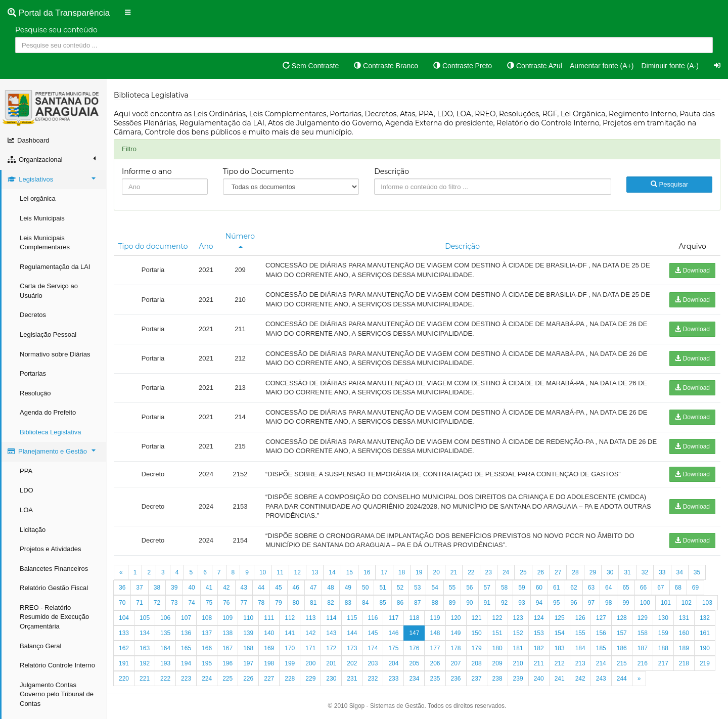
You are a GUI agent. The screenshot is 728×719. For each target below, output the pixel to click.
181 (518, 648)
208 (477, 663)
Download (692, 271)
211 (539, 663)
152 (518, 633)
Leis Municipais (42, 218)
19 (419, 572)
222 (165, 679)
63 (591, 588)
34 (680, 572)
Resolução (35, 393)
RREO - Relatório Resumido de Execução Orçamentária (54, 617)
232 (373, 679)
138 (227, 633)
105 (145, 618)
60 (539, 588)
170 (290, 648)
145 (373, 633)
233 (393, 679)
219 (705, 663)
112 (290, 618)
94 (539, 603)
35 (697, 572)
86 (400, 603)
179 (477, 648)
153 (539, 633)
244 (622, 679)
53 (417, 588)
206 (435, 663)
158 (643, 633)
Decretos (33, 315)
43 (244, 588)
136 (186, 633)
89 (452, 603)
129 (643, 618)
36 (122, 588)
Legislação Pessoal (48, 334)
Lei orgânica (38, 198)
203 (373, 663)
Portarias (33, 373)
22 (471, 572)
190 (705, 648)
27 (558, 572)
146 (393, 633)
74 (191, 603)
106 (165, 618)
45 (278, 588)
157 (622, 633)
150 (477, 633)
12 (298, 572)
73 (174, 603)
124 (539, 618)
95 (556, 603)
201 (331, 663)
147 (414, 633)
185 (601, 648)
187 (643, 648)
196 (227, 663)
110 (248, 618)
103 (707, 603)
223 (186, 679)
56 (469, 588)
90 (469, 603)
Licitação (33, 530)
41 (209, 588)
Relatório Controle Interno (57, 665)
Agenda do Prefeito (48, 412)
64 (608, 588)
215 (622, 663)
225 (227, 679)
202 (352, 663)
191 (124, 663)
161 (705, 633)
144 (352, 633)
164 (165, 648)
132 (705, 618)
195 (207, 663)
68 (678, 588)
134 (145, 633)
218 (684, 663)
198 (269, 663)
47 (313, 588)
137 (207, 633)
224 (207, 679)
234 (414, 679)
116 (373, 618)
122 (497, 618)
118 (414, 618)
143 (331, 633)
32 (645, 572)
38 (157, 588)
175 (393, 648)
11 (280, 572)
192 (145, 663)
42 (226, 588)
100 (645, 603)
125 (560, 618)
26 (541, 572)
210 (518, 663)
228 (290, 679)
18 (402, 572)
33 (662, 572)
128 (622, 618)
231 (352, 679)
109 (227, 618)
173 (352, 648)
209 (497, 663)
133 (124, 633)
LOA (26, 510)
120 (456, 618)
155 (580, 633)
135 (165, 633)
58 (504, 588)
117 (393, 618)
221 (145, 679)
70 (122, 603)
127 (601, 618)
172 (331, 648)
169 (269, 648)
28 (575, 572)
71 (139, 603)
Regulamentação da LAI (55, 267)
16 (367, 572)
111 (269, 618)
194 (186, 663)
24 (506, 572)
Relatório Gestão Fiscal (54, 588)
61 (556, 588)
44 (261, 588)
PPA (26, 471)
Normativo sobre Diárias (55, 354)
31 (627, 572)
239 (518, 679)
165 (186, 648)
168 (248, 648)
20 (436, 572)
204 (393, 663)
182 (539, 648)
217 (663, 663)
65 (626, 588)
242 (580, 679)
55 (452, 588)
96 (574, 603)
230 (331, 679)
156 (601, 633)
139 (248, 633)
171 (310, 648)
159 (663, 633)
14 (332, 572)
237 (477, 679)
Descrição (392, 171)
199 (290, 663)
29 (593, 572)
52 (400, 588)
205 (414, 663)
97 (591, 603)
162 (124, 648)
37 (139, 588)
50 (365, 588)
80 (296, 603)
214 (601, 663)
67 (661, 588)
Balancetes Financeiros (54, 569)
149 (456, 633)
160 (684, 633)
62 (574, 588)
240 (539, 679)
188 (663, 648)
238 (497, 679)
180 (497, 648)
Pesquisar (669, 184)
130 (663, 618)
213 (580, 663)
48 (330, 588)
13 (315, 572)
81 (313, 603)
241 (560, 679)
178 (456, 648)
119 (435, 618)
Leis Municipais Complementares (45, 243)
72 (157, 603)
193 (165, 663)
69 (695, 588)
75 (209, 603)
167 (227, 648)
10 (263, 572)
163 (145, 648)
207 (456, 663)
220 (124, 679)
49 (348, 588)
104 (124, 618)
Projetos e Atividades (50, 549)
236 (456, 679)
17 (384, 572)
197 (248, 663)
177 (435, 648)
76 (226, 603)
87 (417, 603)
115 (352, 618)
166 (207, 648)
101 (666, 603)
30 (610, 572)
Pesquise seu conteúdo (56, 30)
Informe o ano (147, 171)
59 (521, 588)
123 (518, 618)
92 (504, 603)
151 (497, 633)
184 (580, 648)
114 (331, 618)
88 (435, 603)
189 (684, 648)
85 (382, 603)
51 (382, 588)
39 (174, 588)
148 (435, 633)
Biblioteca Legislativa (50, 432)
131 (684, 618)
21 (454, 572)
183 (560, 648)
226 (248, 679)
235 (435, 679)
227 (269, 679)
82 (330, 603)
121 (477, 618)
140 (269, 633)
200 (310, 663)
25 (523, 572)
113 (310, 618)
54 (435, 588)
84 (365, 603)
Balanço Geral (40, 646)
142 (310, 633)
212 (560, 663)
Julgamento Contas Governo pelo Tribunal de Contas (57, 694)
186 (622, 648)
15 (350, 572)
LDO (27, 490)
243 (601, 679)
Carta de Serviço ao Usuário (49, 291)
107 (186, 618)
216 (643, 663)
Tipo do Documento (258, 171)
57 (487, 588)
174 (373, 648)
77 (244, 603)
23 (489, 572)
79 (278, 603)
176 (414, 648)
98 (608, 603)
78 (261, 603)
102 (687, 603)
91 (487, 603)
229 (310, 679)
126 (580, 618)
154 (560, 633)
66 (643, 588)
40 (191, 588)
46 (296, 588)
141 (290, 633)
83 (348, 603)
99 (626, 603)
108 (207, 618)
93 (521, 603)
